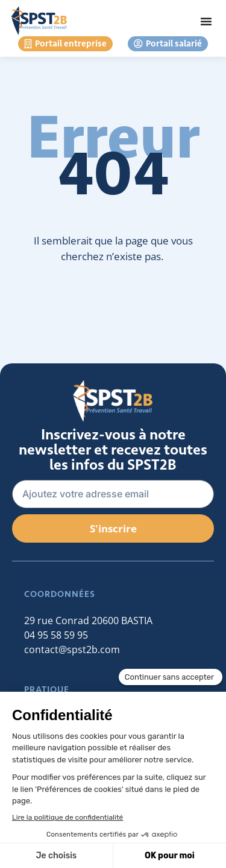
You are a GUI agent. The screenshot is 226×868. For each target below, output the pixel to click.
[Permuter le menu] (206, 21)
